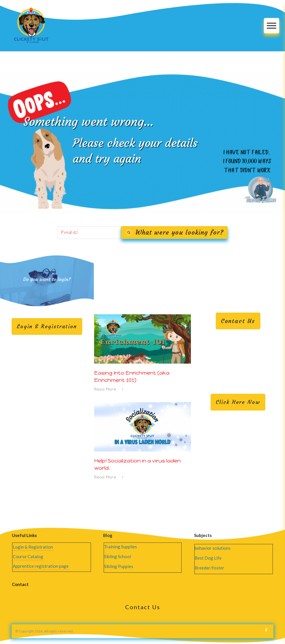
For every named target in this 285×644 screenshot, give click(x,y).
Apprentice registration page (41, 566)
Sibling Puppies (119, 566)
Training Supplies (120, 547)
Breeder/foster (209, 568)
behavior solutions (213, 548)
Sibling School (117, 556)
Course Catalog (28, 556)
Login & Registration (33, 547)
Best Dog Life (208, 558)
